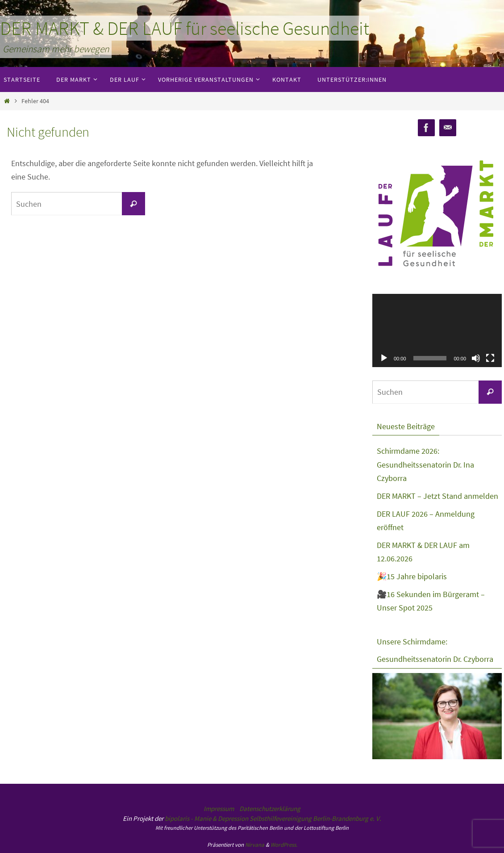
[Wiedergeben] (384, 358)
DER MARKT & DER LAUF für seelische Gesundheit (185, 28)
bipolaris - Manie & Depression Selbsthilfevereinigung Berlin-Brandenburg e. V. (273, 818)
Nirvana (255, 845)
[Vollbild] (490, 358)
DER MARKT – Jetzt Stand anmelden (437, 496)
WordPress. (284, 845)
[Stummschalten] (476, 358)
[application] (437, 330)
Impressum (219, 809)
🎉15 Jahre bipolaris (412, 576)
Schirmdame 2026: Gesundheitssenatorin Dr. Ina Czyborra (425, 464)
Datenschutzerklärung (270, 809)
